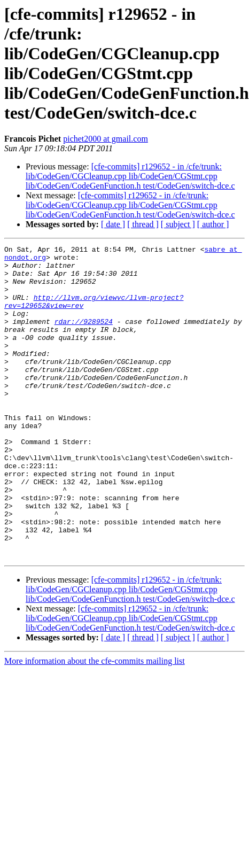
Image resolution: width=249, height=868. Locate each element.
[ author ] (213, 224)
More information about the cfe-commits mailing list (95, 723)
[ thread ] (143, 224)
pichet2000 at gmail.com (106, 139)
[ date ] (113, 224)
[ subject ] (178, 224)
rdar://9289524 (84, 337)
